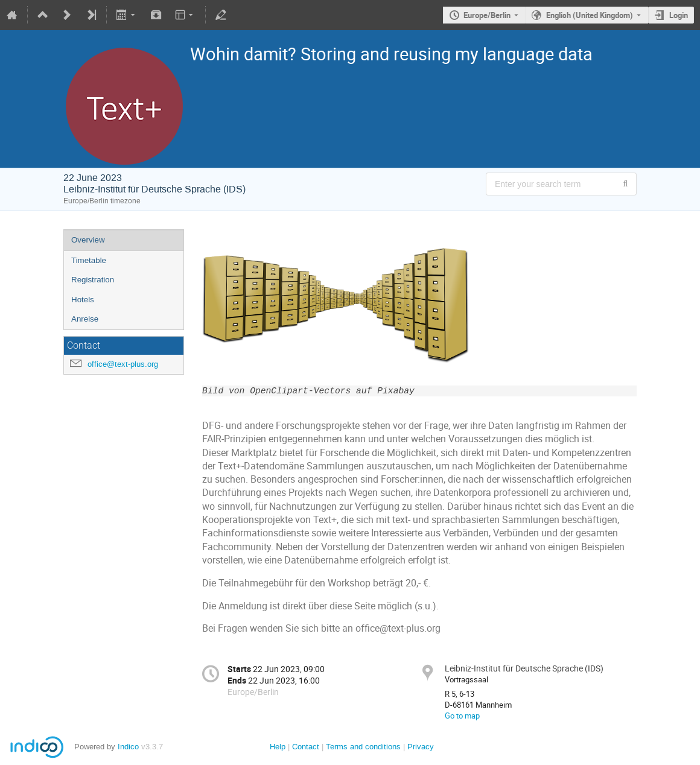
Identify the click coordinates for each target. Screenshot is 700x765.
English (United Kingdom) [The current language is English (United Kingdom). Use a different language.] (590, 15)
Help (278, 747)
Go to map (462, 716)
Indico (128, 747)
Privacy (421, 747)
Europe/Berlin (487, 15)
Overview (88, 240)
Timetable (89, 260)
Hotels (83, 300)
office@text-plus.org (123, 364)
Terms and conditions (363, 747)
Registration (93, 280)
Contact (306, 747)
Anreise (85, 319)
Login (679, 15)
